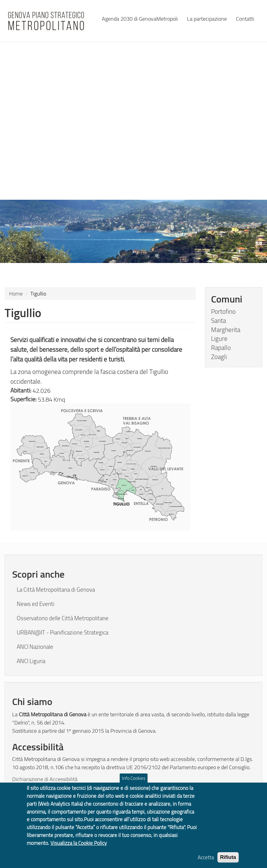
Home (16, 293)
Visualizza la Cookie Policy (79, 847)
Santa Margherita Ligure (226, 329)
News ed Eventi (36, 604)
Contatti (245, 18)
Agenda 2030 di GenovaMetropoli (140, 18)
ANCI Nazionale (35, 647)
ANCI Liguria (31, 661)
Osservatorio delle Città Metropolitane (63, 618)
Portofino (223, 311)
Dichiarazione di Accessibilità (45, 779)
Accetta (206, 862)
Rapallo (221, 348)
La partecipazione (207, 18)
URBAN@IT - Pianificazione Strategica (62, 632)
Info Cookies (134, 783)
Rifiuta (228, 862)
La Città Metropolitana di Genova (56, 590)
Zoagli (219, 357)
